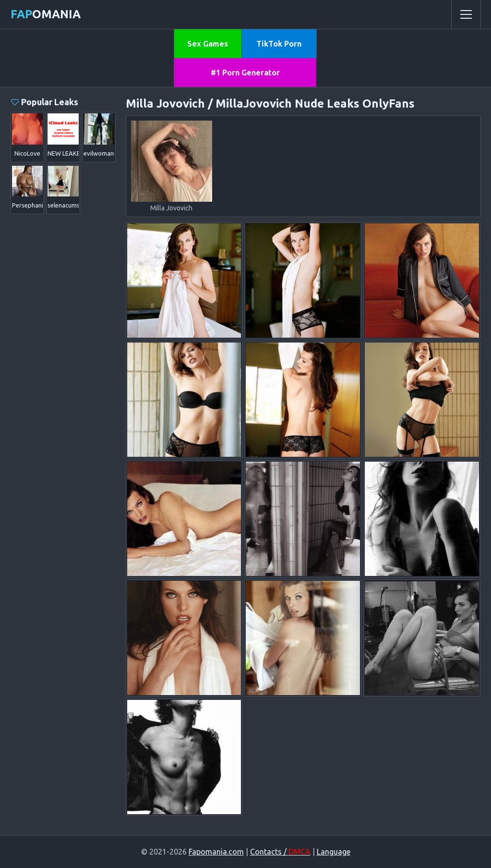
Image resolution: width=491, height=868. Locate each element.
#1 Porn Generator (245, 73)
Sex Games (208, 44)
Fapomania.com (216, 852)
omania (46, 14)
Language (334, 852)
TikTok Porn (279, 44)
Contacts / (280, 852)
